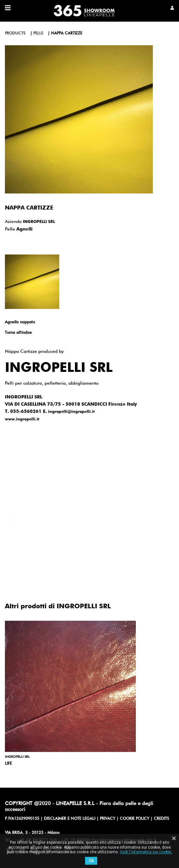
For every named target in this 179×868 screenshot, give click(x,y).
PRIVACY (107, 819)
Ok (91, 861)
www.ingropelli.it (22, 419)
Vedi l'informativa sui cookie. (146, 852)
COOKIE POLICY (134, 819)
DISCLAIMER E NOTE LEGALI (70, 819)
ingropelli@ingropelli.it (71, 412)
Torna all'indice (18, 333)
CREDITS (161, 819)
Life (8, 764)
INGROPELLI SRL (39, 222)
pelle (38, 33)
